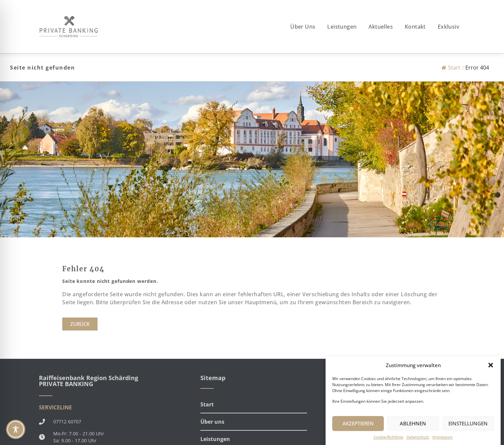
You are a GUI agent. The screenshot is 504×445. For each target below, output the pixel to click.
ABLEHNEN (413, 429)
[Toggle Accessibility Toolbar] (16, 429)
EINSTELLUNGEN (468, 429)
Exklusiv (448, 27)
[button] (491, 370)
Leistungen (342, 27)
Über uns (303, 27)
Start (451, 68)
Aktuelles (381, 27)
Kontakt (415, 27)
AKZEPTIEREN (358, 429)
